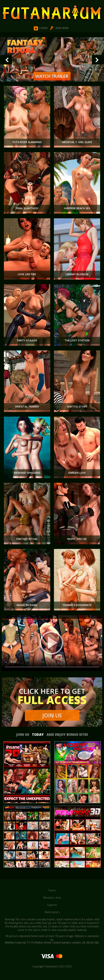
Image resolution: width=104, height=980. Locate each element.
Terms (52, 890)
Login (43, 28)
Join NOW (62, 28)
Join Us (52, 715)
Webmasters (52, 912)
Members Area (52, 898)
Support (52, 905)
